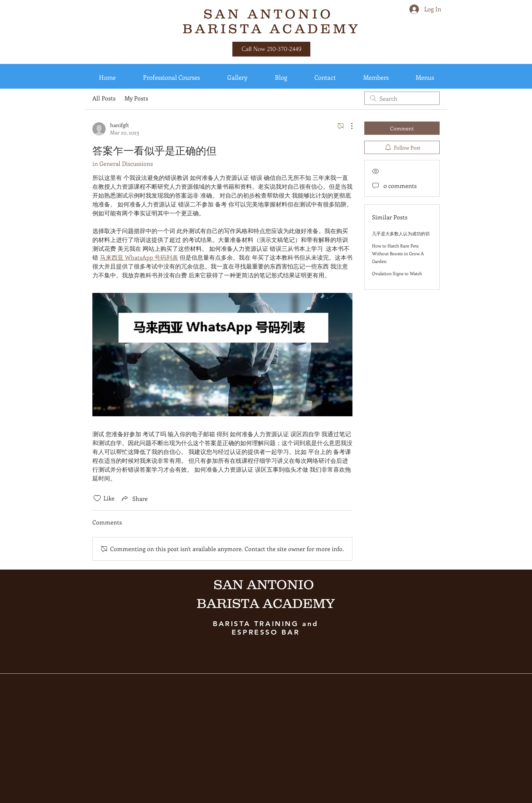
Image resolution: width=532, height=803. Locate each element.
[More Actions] (348, 126)
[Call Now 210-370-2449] (271, 49)
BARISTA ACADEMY (272, 28)
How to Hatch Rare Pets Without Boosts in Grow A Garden (398, 253)
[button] (107, 77)
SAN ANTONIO (271, 14)
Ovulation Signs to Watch (397, 273)
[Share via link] (134, 498)
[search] (402, 98)
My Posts (136, 98)
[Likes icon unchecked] (97, 498)
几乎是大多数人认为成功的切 (401, 233)
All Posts (104, 98)
